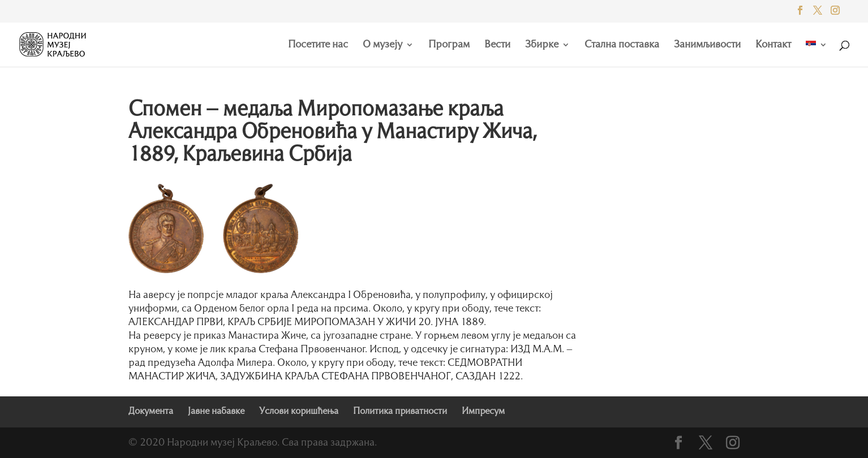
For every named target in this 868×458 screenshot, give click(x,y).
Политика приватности (400, 412)
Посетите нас (318, 45)
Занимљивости (707, 45)
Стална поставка (622, 45)
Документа (151, 412)
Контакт (773, 45)
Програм (449, 45)
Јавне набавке (216, 412)
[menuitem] (817, 54)
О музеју (383, 45)
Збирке (542, 45)
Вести (497, 45)
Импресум (483, 412)
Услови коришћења (299, 412)
